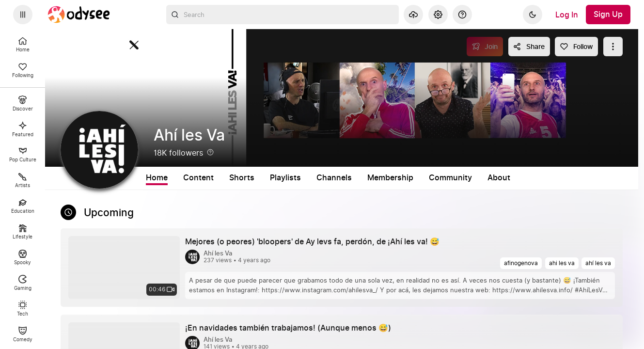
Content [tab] (198, 178)
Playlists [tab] (285, 178)
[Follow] (576, 47)
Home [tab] (157, 178)
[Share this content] (529, 47)
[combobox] (283, 15)
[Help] (462, 15)
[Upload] (413, 15)
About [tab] (499, 178)
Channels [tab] (334, 178)
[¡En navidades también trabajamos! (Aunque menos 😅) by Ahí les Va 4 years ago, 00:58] (292, 328)
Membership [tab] (390, 178)
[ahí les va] (598, 263)
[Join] (485, 47)
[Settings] (438, 15)
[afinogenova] (521, 263)
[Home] (79, 15)
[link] (342, 268)
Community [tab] (450, 178)
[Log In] (567, 15)
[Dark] (533, 15)
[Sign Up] (608, 15)
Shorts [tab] (242, 178)
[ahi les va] (562, 263)
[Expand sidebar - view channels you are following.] (23, 15)
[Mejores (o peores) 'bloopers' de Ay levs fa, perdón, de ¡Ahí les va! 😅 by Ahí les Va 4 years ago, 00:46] (316, 242)
